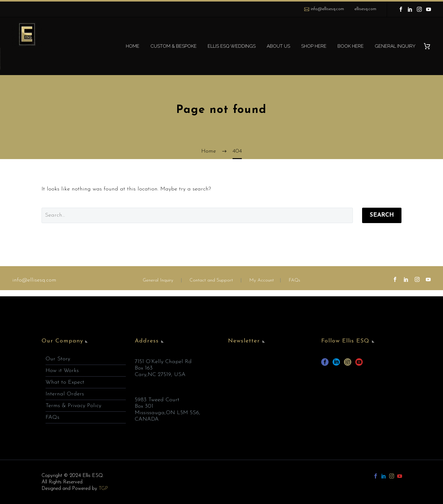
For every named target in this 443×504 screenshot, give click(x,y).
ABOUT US (278, 46)
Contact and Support (210, 280)
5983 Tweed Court (157, 400)
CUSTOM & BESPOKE (174, 46)
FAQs (294, 280)
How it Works (62, 371)
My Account (261, 280)
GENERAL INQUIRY (395, 46)
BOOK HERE (351, 46)
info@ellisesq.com (327, 9)
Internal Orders (65, 394)
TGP (103, 488)
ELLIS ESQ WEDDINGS (232, 46)
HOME (133, 46)
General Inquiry (158, 280)
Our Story (58, 359)
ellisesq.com (365, 9)
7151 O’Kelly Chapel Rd (163, 362)
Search (382, 215)
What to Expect (65, 382)
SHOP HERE (314, 46)
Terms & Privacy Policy (73, 406)
